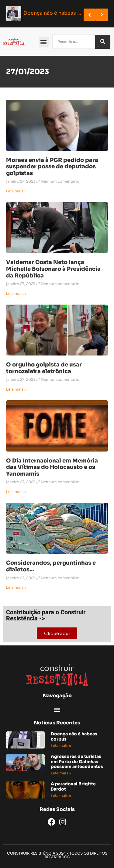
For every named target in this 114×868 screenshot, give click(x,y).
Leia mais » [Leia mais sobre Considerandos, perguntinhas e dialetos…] (16, 587)
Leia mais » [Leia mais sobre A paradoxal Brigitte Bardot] (61, 796)
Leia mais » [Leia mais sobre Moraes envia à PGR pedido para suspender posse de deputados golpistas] (16, 191)
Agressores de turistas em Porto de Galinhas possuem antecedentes (77, 762)
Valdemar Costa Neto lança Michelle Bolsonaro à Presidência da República (53, 269)
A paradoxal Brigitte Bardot (73, 786)
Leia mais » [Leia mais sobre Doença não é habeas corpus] (61, 746)
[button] (44, 42)
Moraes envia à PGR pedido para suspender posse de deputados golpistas (52, 167)
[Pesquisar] (103, 42)
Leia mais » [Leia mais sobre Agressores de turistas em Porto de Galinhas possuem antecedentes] (61, 773)
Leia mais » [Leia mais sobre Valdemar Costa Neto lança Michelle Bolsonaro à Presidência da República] (16, 293)
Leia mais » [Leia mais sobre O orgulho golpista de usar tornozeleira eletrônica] (16, 389)
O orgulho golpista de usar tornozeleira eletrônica (44, 368)
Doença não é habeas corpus (74, 736)
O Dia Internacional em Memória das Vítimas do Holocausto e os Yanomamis (52, 467)
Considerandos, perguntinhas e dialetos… (51, 566)
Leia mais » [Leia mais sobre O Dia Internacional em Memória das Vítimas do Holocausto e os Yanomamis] (16, 492)
